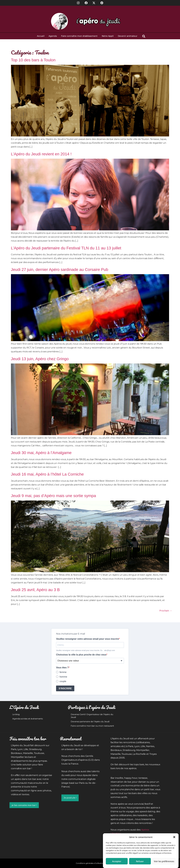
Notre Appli (108, 36)
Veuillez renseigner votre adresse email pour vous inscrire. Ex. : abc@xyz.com (85, 650)
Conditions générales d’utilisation (90, 863)
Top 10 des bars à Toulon (33, 60)
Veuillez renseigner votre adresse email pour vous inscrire (87, 639)
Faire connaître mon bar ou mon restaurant (92, 726)
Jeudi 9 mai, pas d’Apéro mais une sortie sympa (53, 496)
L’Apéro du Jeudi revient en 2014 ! (41, 154)
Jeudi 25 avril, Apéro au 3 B (35, 590)
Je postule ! (70, 798)
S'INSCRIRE (65, 688)
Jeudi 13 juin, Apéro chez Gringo (40, 359)
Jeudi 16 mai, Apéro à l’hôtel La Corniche (47, 474)
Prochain (166, 611)
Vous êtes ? (62, 668)
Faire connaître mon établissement (79, 36)
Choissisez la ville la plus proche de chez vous (81, 655)
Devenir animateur (128, 36)
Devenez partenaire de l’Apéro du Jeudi (90, 722)
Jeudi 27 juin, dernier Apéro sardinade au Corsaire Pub (60, 270)
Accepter (117, 861)
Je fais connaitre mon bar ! (24, 805)
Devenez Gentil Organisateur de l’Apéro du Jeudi (92, 716)
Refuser (140, 861)
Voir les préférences (164, 861)
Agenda (53, 36)
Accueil (41, 36)
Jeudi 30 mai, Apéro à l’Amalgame (41, 453)
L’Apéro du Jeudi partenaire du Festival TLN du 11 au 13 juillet (66, 248)
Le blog (16, 714)
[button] (174, 837)
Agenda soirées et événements (28, 719)
